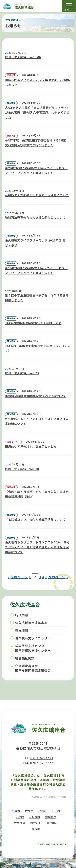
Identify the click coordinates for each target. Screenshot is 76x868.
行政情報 (22, 615)
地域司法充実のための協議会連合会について (35, 217)
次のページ (57, 577)
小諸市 (16, 811)
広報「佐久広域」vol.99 (22, 373)
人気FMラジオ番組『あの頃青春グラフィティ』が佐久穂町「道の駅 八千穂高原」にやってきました (37, 112)
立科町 (36, 829)
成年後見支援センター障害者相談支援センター (33, 648)
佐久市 (29, 811)
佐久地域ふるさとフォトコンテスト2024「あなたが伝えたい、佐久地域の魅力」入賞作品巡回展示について (37, 547)
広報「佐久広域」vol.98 (22, 469)
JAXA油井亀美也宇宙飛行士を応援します (33, 323)
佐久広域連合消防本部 (31, 623)
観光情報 (22, 630)
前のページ (19, 577)
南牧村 (20, 817)
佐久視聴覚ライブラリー (33, 638)
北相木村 (51, 817)
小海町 (43, 811)
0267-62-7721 (42, 758)
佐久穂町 (20, 823)
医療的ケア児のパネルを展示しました (31, 446)
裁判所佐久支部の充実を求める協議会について (37, 195)
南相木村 (35, 817)
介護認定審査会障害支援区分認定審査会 (33, 668)
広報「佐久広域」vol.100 (23, 57)
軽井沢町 (36, 823)
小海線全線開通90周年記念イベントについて (36, 396)
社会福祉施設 (25, 658)
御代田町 (52, 823)
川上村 (56, 811)
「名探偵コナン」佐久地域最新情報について (35, 519)
